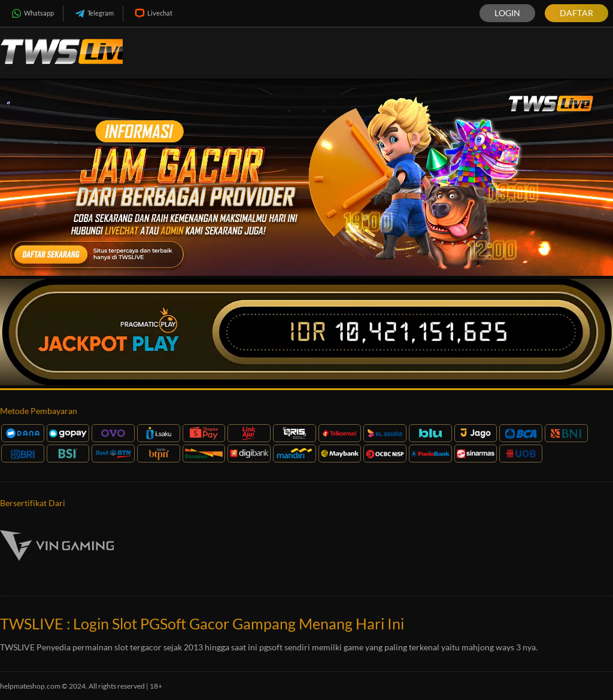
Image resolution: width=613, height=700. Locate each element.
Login (507, 13)
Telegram (93, 13)
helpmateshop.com (30, 686)
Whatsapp (31, 13)
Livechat (152, 13)
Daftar (576, 13)
